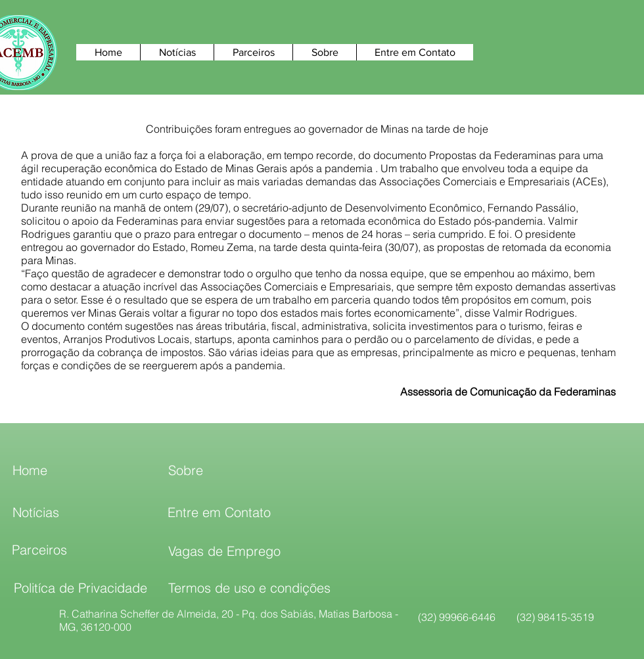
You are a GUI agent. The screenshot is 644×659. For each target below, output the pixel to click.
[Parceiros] (39, 550)
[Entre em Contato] (219, 512)
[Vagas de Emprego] (224, 551)
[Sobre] (185, 470)
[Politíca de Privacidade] (80, 588)
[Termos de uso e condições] (249, 588)
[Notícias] (36, 512)
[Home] (30, 470)
